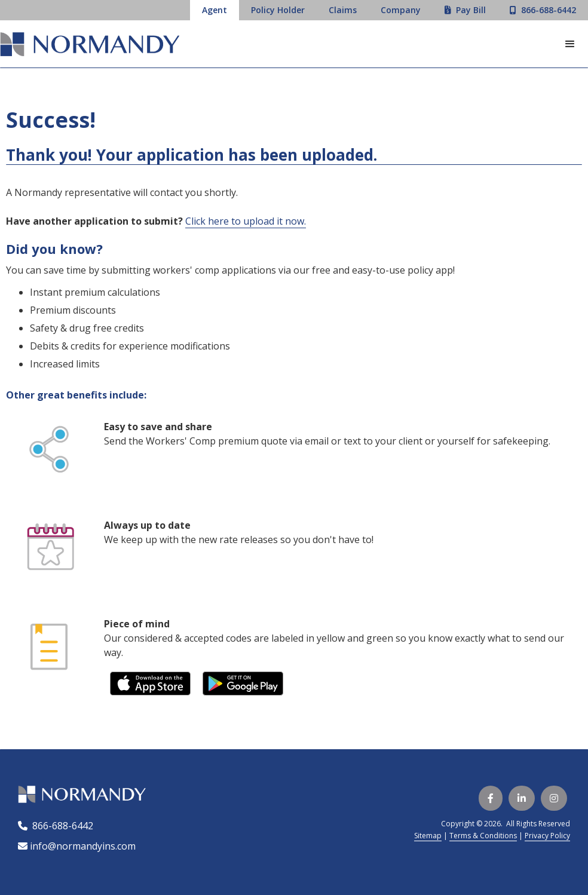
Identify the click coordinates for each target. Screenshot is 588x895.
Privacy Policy (547, 836)
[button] (570, 44)
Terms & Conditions (483, 836)
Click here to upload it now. (246, 221)
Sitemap (428, 836)
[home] (90, 46)
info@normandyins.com (77, 846)
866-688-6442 (60, 826)
